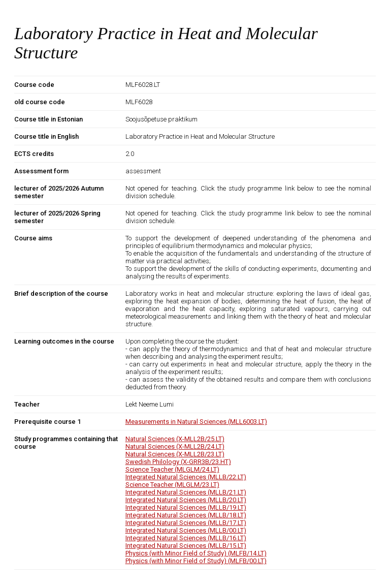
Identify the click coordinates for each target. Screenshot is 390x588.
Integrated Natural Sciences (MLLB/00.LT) (186, 530)
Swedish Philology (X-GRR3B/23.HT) (178, 462)
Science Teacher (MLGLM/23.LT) (172, 485)
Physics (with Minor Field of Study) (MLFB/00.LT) (196, 561)
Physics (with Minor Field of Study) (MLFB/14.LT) (196, 553)
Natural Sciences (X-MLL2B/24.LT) (175, 446)
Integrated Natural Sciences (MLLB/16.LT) (186, 538)
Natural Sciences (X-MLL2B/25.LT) (175, 439)
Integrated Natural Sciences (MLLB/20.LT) (186, 500)
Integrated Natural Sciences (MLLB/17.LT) (186, 523)
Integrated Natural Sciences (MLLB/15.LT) (186, 546)
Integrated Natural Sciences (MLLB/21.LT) (186, 492)
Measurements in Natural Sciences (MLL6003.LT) (196, 422)
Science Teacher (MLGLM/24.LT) (172, 469)
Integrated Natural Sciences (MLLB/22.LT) (186, 477)
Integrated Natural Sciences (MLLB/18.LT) (186, 515)
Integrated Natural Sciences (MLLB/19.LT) (186, 507)
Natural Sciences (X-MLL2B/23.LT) (175, 454)
